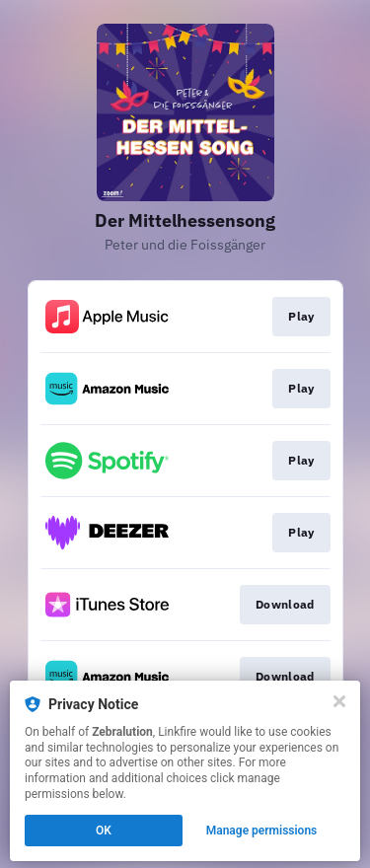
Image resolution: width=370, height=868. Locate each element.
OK (104, 831)
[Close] (339, 701)
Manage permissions (262, 831)
